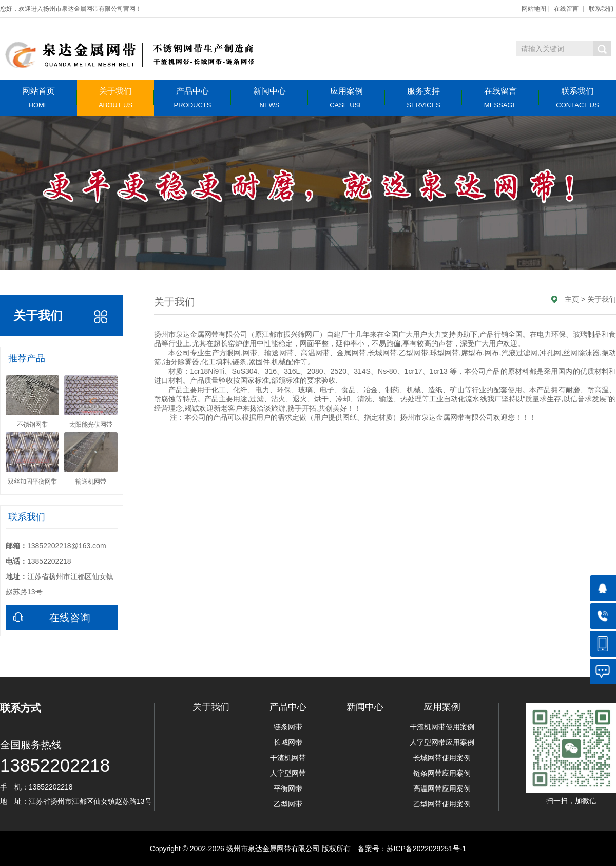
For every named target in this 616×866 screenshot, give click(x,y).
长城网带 (288, 742)
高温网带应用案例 (442, 788)
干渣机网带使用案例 (442, 727)
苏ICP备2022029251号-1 (427, 849)
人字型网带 (288, 773)
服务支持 (423, 98)
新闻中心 (269, 98)
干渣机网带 (288, 758)
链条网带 (288, 727)
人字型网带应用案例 (442, 742)
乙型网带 (288, 804)
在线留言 (566, 9)
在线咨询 (48, 618)
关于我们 (115, 98)
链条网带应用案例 (442, 773)
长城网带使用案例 (442, 758)
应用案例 (346, 98)
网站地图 (534, 9)
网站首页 (38, 98)
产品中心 (192, 98)
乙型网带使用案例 (442, 804)
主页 (572, 299)
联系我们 (601, 9)
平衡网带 (288, 788)
